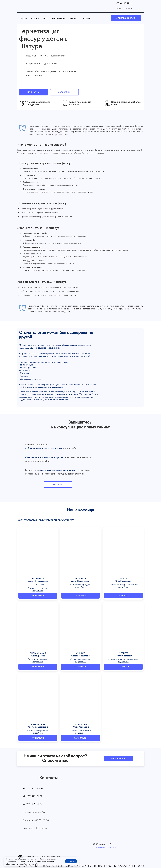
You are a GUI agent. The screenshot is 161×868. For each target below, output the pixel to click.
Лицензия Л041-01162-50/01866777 (107, 848)
